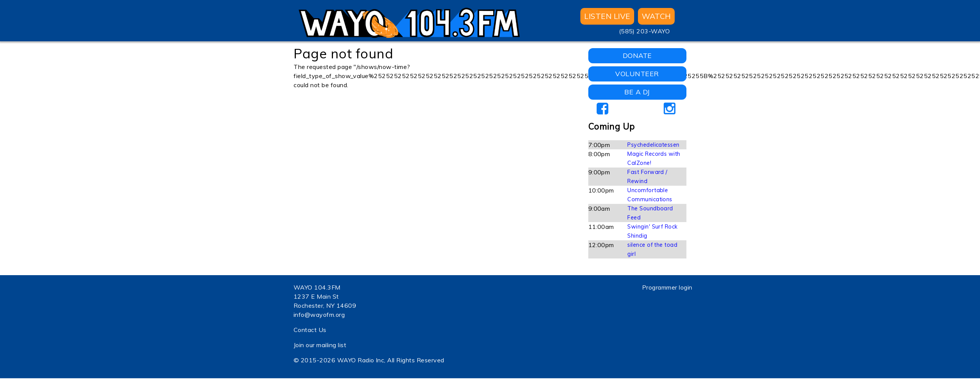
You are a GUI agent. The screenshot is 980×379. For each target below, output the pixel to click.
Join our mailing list (320, 345)
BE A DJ (637, 92)
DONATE (637, 56)
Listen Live (607, 16)
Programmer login (667, 287)
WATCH (656, 16)
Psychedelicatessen (653, 145)
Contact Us (310, 330)
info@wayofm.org (319, 315)
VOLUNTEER (637, 74)
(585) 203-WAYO (645, 31)
